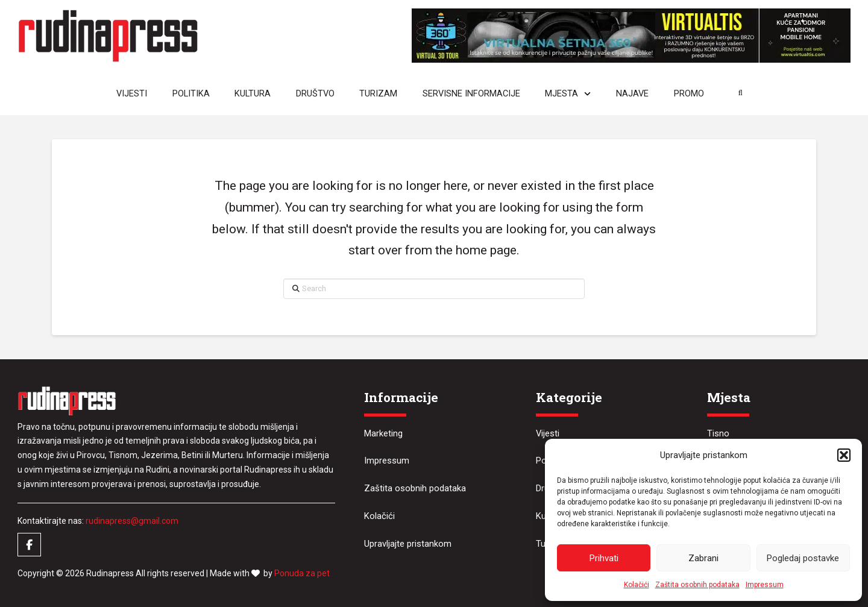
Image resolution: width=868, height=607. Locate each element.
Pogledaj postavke (803, 558)
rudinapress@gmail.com (132, 521)
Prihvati (604, 558)
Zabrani (703, 558)
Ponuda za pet (302, 573)
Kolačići (637, 585)
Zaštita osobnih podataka (697, 585)
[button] (844, 455)
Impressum (765, 585)
